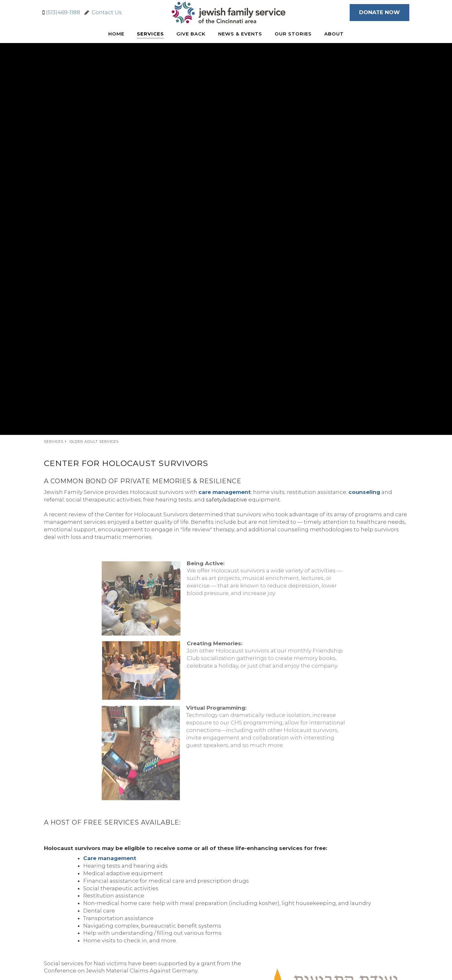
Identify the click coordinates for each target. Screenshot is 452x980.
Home (116, 34)
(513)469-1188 (63, 12)
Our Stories (293, 34)
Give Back (191, 34)
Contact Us (105, 12)
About (334, 34)
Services (150, 34)
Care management (110, 858)
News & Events (240, 34)
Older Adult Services (94, 441)
